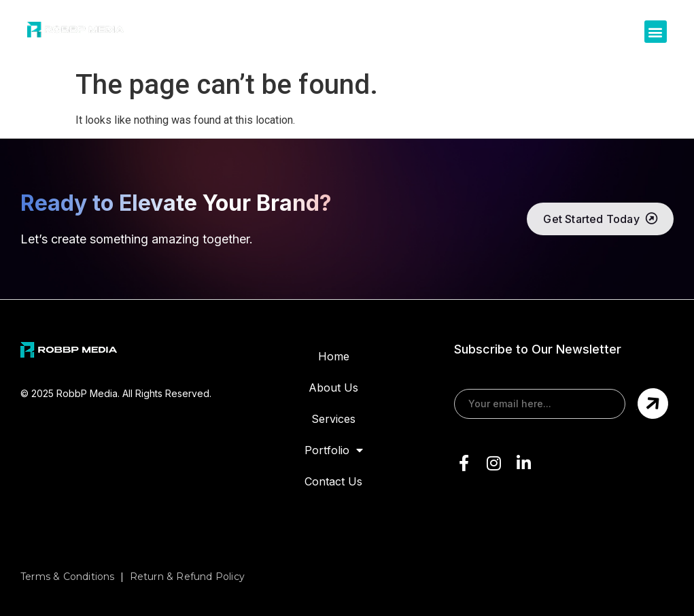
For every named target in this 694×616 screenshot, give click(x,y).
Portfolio (334, 450)
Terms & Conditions (68, 577)
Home (334, 356)
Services (333, 419)
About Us (333, 388)
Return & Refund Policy (187, 577)
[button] (656, 32)
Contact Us (333, 481)
